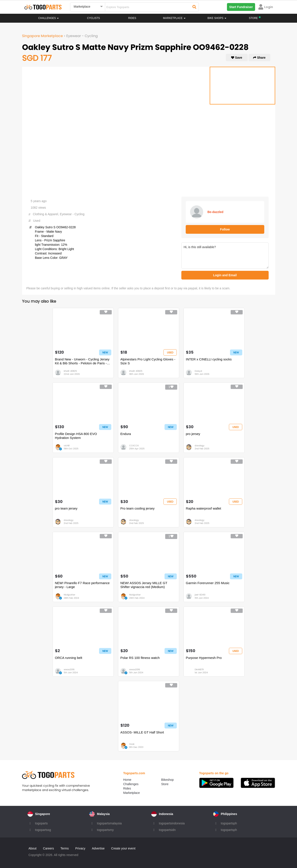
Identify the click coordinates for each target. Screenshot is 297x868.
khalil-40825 (70, 371)
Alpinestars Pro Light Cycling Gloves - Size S (148, 361)
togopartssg (43, 830)
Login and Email (225, 275)
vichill (67, 446)
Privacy (80, 848)
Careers (48, 848)
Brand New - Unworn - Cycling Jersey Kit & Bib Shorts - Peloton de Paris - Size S (82, 361)
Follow (225, 229)
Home (127, 780)
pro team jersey (66, 508)
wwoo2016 (69, 669)
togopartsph (229, 823)
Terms (65, 848)
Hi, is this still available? (225, 256)
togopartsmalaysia (109, 823)
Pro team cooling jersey (138, 508)
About (33, 848)
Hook (132, 744)
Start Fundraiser (241, 7)
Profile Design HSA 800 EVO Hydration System (76, 436)
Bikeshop (168, 780)
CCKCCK (134, 446)
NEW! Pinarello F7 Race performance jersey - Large (82, 585)
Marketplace (132, 793)
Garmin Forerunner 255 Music (208, 583)
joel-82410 (200, 595)
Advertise (98, 848)
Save (237, 58)
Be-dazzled (215, 212)
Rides (132, 18)
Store (165, 784)
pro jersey (193, 434)
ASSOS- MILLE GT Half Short (142, 732)
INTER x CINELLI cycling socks (209, 359)
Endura (126, 434)
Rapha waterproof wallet (204, 508)
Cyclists (94, 18)
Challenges (48, 18)
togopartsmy (105, 830)
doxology (200, 446)
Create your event (123, 848)
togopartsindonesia (172, 823)
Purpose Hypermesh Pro (204, 658)
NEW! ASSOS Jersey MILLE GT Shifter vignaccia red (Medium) (144, 585)
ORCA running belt (69, 658)
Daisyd (198, 371)
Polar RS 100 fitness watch (140, 658)
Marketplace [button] (174, 18)
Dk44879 (199, 669)
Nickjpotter (70, 595)
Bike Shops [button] (217, 18)
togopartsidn (167, 830)
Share (259, 58)
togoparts (41, 823)
